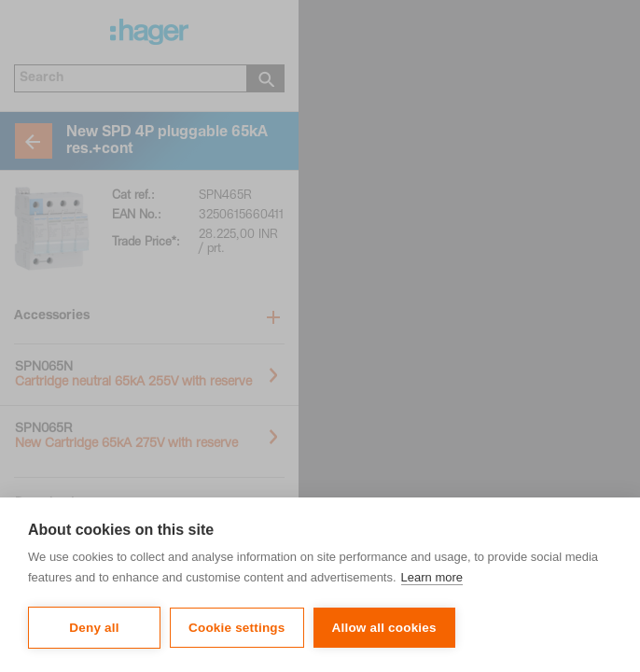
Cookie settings (237, 628)
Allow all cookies (384, 628)
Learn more (432, 577)
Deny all (94, 628)
